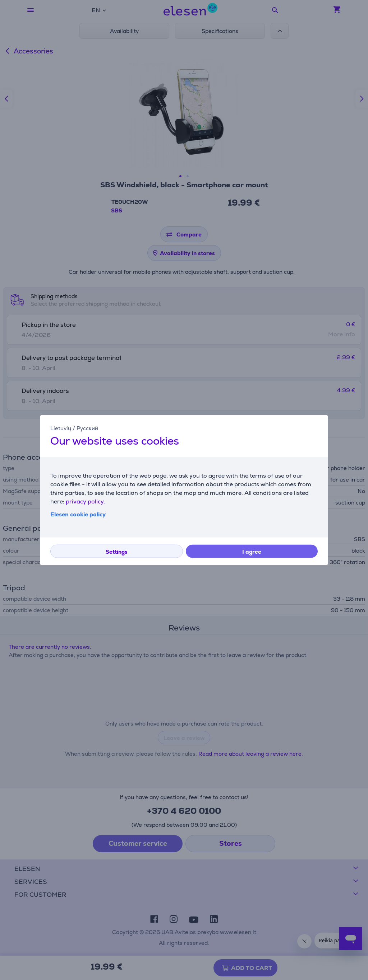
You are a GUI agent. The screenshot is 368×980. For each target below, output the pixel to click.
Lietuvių (61, 428)
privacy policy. (85, 501)
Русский (87, 428)
